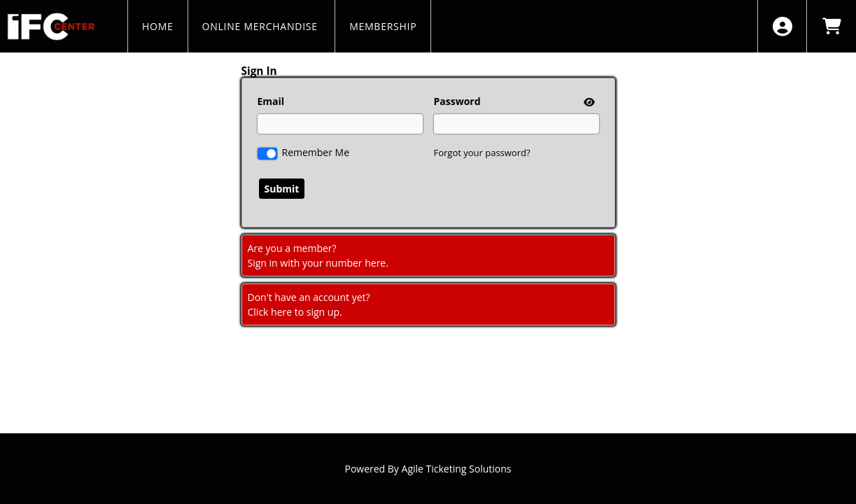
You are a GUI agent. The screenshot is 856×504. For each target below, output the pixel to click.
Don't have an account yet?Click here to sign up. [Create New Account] (309, 304)
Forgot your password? (482, 153)
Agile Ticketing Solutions (457, 469)
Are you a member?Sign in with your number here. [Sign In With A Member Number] (318, 255)
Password (457, 101)
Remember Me (316, 152)
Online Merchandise (262, 26)
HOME (158, 26)
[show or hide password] (588, 102)
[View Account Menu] (782, 26)
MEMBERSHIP (383, 26)
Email (271, 101)
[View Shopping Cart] (831, 26)
